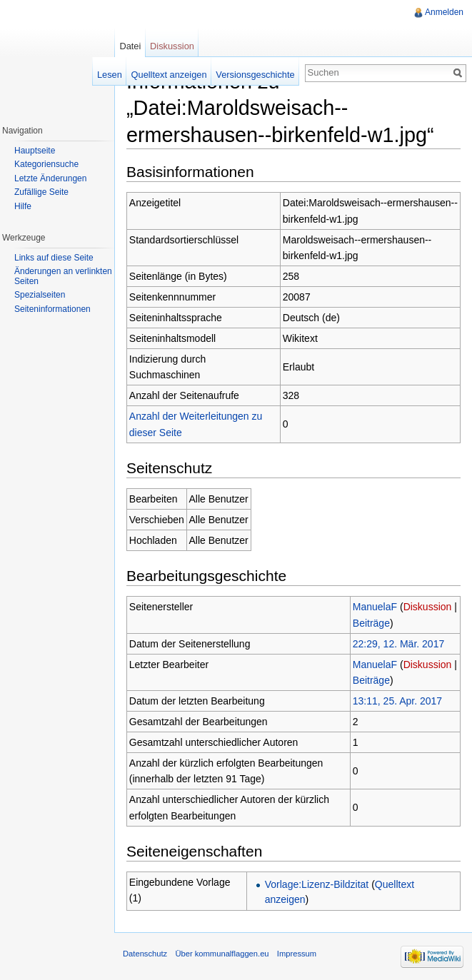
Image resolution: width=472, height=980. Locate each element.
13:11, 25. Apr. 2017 (397, 701)
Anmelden (444, 12)
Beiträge (371, 623)
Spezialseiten (40, 295)
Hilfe (23, 206)
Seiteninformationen (52, 309)
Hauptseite (35, 151)
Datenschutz (145, 954)
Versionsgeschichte (255, 75)
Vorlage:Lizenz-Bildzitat (317, 884)
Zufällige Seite (41, 192)
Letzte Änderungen (50, 178)
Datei (130, 46)
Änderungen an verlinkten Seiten (63, 276)
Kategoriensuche (46, 164)
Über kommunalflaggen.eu (222, 954)
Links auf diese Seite (54, 258)
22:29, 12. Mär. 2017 (398, 644)
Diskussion (428, 607)
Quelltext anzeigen (169, 75)
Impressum (297, 954)
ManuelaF (375, 607)
